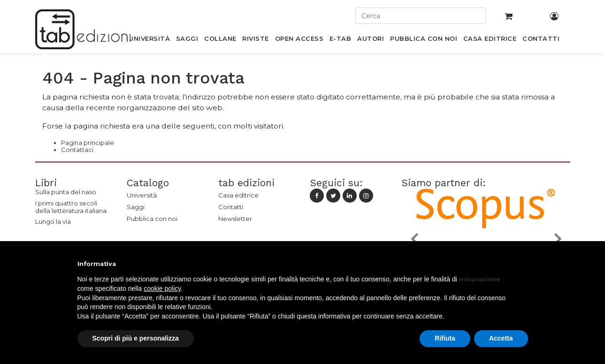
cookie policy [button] (162, 288)
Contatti (231, 207)
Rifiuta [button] (445, 338)
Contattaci (77, 150)
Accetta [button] (501, 338)
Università (142, 195)
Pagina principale (88, 143)
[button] (414, 239)
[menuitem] (149, 40)
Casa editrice (238, 195)
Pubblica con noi (152, 219)
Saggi (136, 207)
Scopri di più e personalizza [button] (136, 338)
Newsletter (235, 219)
